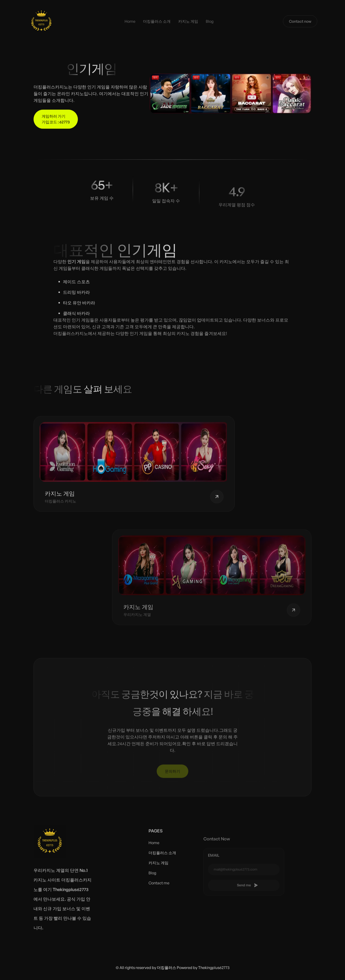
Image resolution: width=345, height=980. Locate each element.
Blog (210, 21)
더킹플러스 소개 (157, 21)
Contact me (159, 887)
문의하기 (172, 772)
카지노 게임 (188, 21)
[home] (41, 21)
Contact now (300, 21)
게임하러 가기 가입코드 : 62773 (56, 120)
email (214, 864)
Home (130, 21)
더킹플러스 (167, 968)
